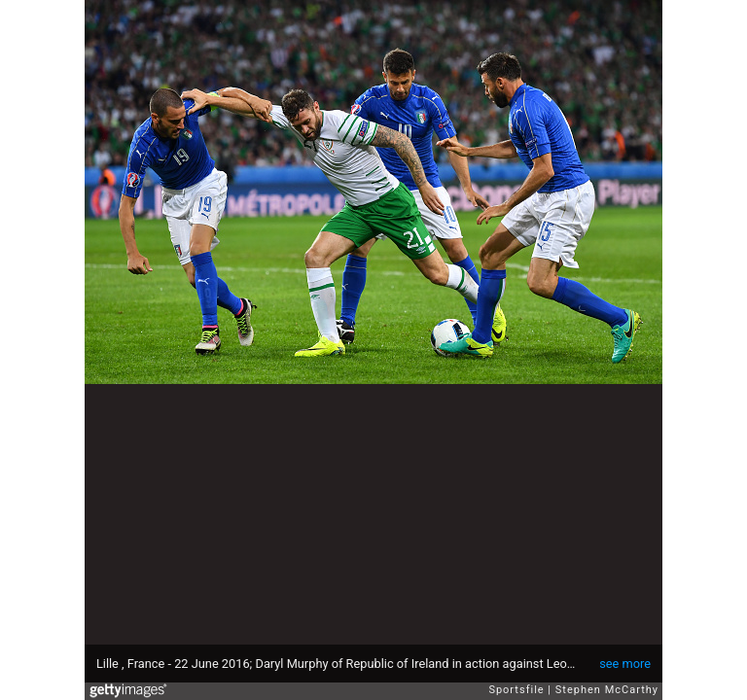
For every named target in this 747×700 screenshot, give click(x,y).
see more (625, 664)
